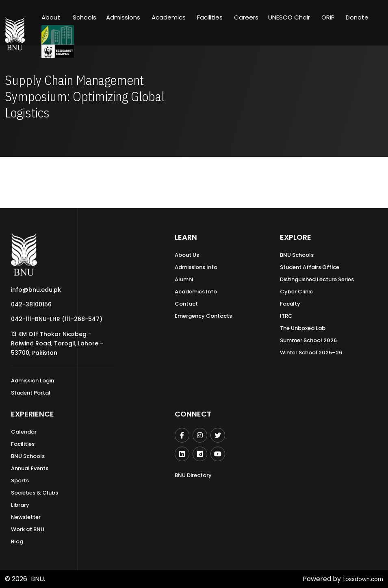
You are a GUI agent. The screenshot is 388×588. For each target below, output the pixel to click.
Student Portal (31, 393)
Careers (246, 17)
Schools (85, 17)
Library (20, 505)
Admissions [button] (123, 17)
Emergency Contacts (203, 316)
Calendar (24, 432)
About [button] (52, 17)
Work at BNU (28, 529)
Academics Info (196, 292)
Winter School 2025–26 (311, 353)
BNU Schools (297, 255)
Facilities (23, 444)
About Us (187, 255)
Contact (186, 304)
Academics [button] (169, 17)
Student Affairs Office (310, 267)
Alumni (184, 279)
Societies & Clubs (35, 493)
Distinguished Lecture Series (317, 279)
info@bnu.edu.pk (36, 290)
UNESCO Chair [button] (289, 17)
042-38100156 (31, 304)
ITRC (286, 316)
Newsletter (26, 517)
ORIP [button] (328, 17)
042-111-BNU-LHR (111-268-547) (57, 319)
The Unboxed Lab (303, 328)
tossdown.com (360, 579)
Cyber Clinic (296, 292)
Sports (20, 481)
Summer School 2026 (308, 340)
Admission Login (33, 381)
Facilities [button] (210, 17)
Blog (17, 541)
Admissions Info (196, 267)
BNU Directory (193, 475)
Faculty (290, 304)
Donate (357, 17)
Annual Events (30, 468)
